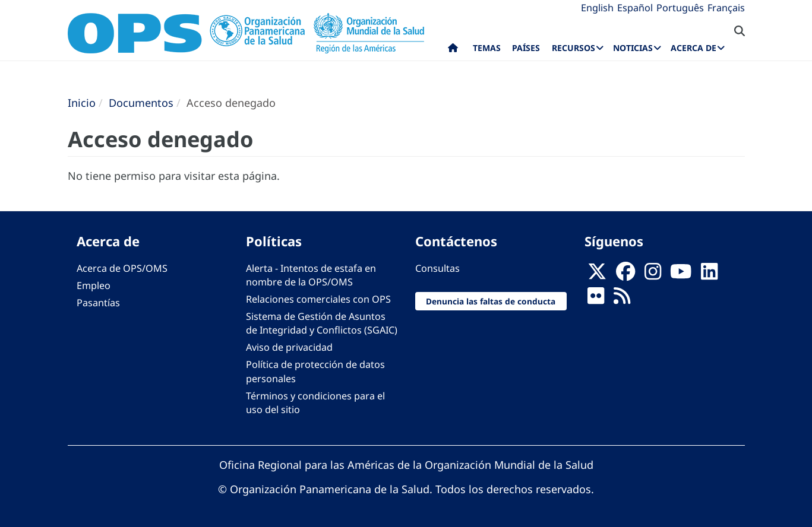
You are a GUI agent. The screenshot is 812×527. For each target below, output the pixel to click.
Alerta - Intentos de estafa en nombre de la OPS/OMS (311, 275)
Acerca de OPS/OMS (122, 268)
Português (680, 8)
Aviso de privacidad (289, 347)
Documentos (141, 103)
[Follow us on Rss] (622, 299)
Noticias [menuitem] (633, 48)
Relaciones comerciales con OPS (318, 299)
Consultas (437, 268)
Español (635, 8)
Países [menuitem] (526, 48)
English (597, 8)
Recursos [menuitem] (574, 48)
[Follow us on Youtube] (681, 275)
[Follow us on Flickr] (596, 299)
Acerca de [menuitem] (693, 48)
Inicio (82, 103)
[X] (597, 275)
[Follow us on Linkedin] (709, 275)
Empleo (94, 285)
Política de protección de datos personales (315, 371)
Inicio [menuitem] (453, 50)
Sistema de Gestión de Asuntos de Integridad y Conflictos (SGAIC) (322, 323)
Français (726, 8)
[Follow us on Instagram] (653, 275)
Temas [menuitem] (487, 48)
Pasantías (98, 303)
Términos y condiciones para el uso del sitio (315, 403)
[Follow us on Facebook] (625, 275)
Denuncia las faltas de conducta (491, 301)
